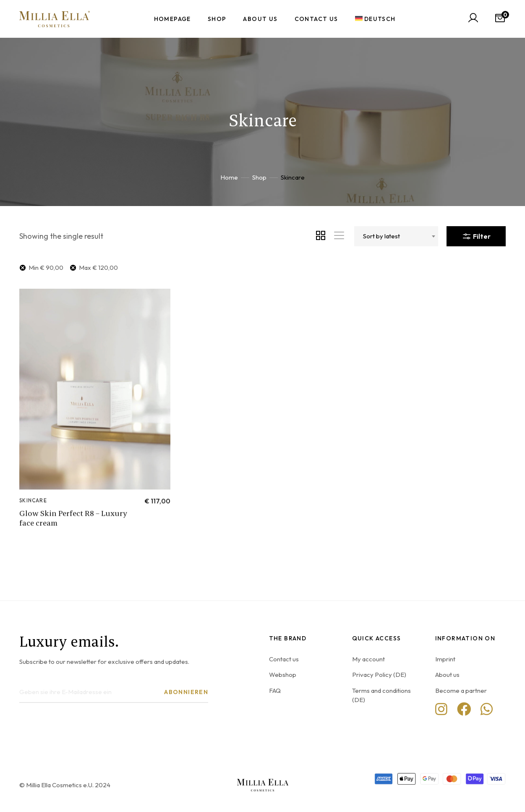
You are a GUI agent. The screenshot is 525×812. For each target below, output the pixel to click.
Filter (476, 235)
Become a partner (461, 691)
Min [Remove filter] (46, 268)
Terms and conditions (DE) (381, 695)
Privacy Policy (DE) (379, 675)
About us (447, 675)
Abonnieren (186, 692)
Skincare (33, 515)
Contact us (284, 659)
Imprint (445, 659)
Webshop (283, 675)
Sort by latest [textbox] (381, 236)
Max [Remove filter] (98, 268)
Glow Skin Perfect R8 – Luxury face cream (73, 533)
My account (368, 659)
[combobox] (396, 236)
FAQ (275, 691)
